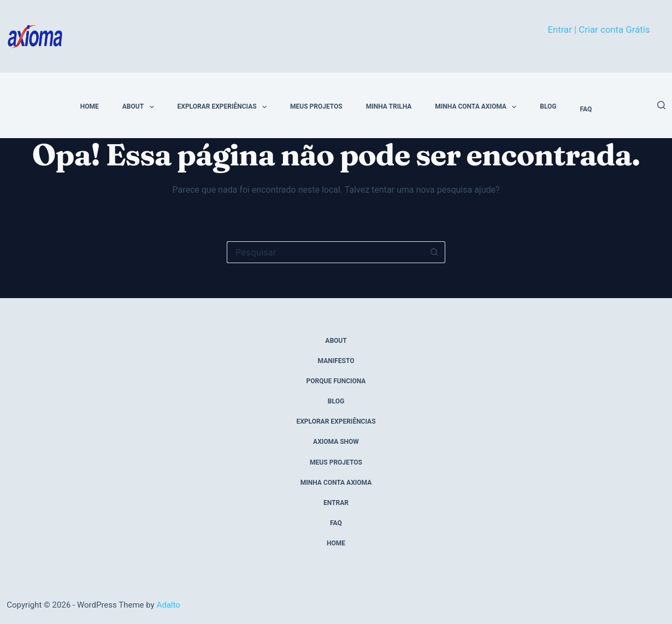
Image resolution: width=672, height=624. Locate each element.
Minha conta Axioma (478, 107)
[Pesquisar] (661, 105)
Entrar (559, 29)
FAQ (586, 109)
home (90, 106)
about (140, 107)
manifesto (336, 361)
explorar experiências (225, 107)
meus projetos (316, 106)
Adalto (168, 605)
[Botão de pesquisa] (434, 252)
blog (548, 106)
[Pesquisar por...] (325, 252)
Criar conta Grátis (614, 29)
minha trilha (389, 106)
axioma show (336, 442)
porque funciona (336, 381)
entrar (336, 503)
